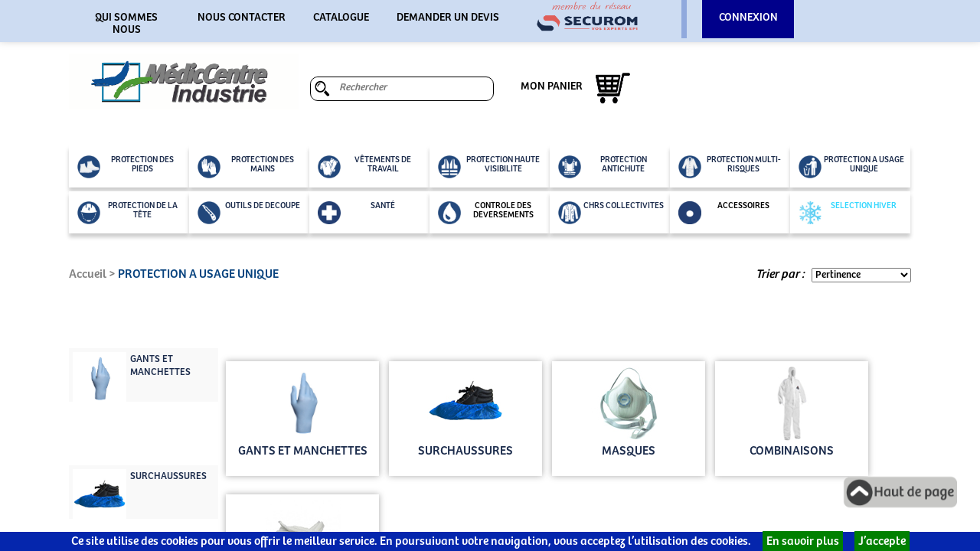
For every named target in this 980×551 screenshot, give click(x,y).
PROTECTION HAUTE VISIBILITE (489, 167)
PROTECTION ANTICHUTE (603, 167)
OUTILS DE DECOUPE (249, 213)
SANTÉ (356, 213)
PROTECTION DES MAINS (246, 167)
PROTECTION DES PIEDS (126, 167)
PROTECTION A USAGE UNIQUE (851, 167)
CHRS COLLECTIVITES (611, 213)
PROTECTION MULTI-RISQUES (730, 167)
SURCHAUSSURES (168, 476)
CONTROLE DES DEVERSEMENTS (486, 213)
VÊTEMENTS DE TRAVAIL (364, 167)
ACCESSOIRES (724, 213)
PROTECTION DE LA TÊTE (127, 213)
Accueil (88, 274)
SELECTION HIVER (848, 213)
